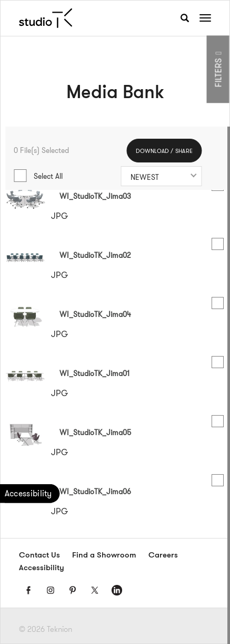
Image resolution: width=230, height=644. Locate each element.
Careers (163, 556)
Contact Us (39, 556)
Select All (48, 176)
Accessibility (42, 568)
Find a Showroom (104, 556)
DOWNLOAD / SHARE (164, 151)
